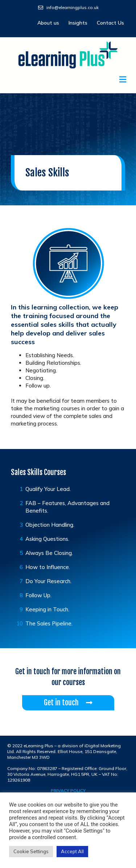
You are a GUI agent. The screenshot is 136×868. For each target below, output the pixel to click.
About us (48, 23)
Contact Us (110, 23)
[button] (68, 79)
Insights (78, 23)
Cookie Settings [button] (31, 851)
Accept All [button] (72, 851)
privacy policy (68, 790)
